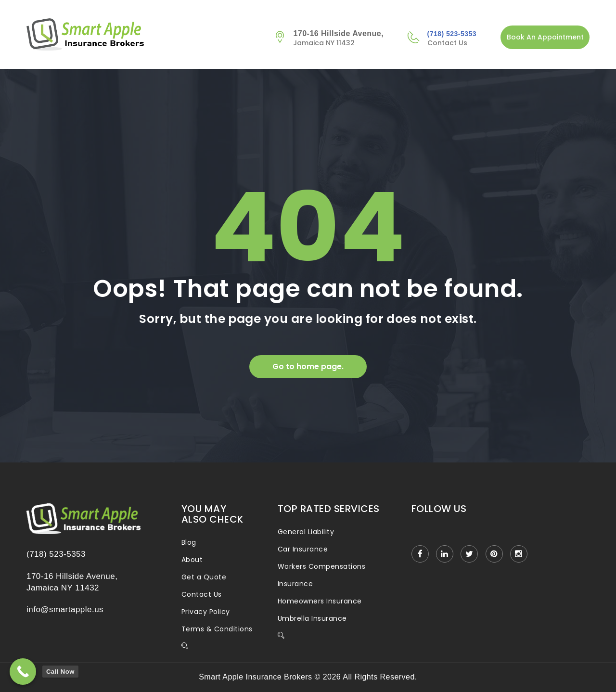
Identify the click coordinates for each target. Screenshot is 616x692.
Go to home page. (308, 366)
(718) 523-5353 (452, 34)
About (192, 560)
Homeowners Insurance (320, 601)
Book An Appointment (545, 37)
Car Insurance (303, 549)
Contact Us (202, 594)
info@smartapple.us (65, 609)
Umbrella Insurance (312, 618)
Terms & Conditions (217, 629)
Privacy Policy (206, 612)
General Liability (306, 532)
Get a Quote (204, 577)
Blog (189, 542)
